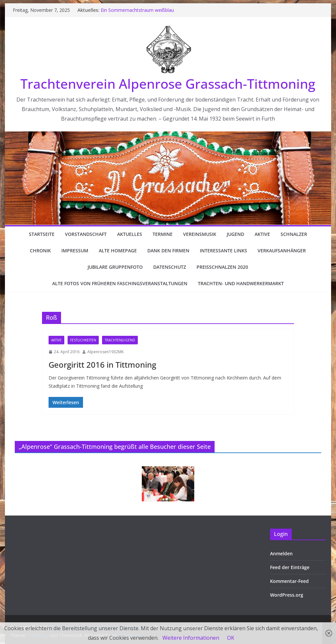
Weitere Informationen (191, 638)
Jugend (235, 234)
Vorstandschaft (86, 234)
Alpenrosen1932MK (105, 352)
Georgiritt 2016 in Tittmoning (102, 365)
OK (231, 638)
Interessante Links (223, 251)
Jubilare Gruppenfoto (115, 267)
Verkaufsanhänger (282, 251)
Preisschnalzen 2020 (222, 267)
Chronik (40, 251)
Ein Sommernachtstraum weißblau (137, 10)
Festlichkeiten (83, 340)
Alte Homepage (118, 251)
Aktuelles (130, 234)
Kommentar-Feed (289, 581)
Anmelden (281, 553)
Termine (163, 234)
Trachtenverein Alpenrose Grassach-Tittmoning (168, 84)
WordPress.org (287, 595)
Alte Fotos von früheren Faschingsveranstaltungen (120, 283)
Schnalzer (294, 234)
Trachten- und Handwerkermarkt (241, 283)
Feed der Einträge (290, 567)
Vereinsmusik (200, 234)
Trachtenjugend (120, 340)
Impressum (75, 251)
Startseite (42, 234)
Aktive (262, 234)
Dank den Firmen (168, 251)
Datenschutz (170, 267)
